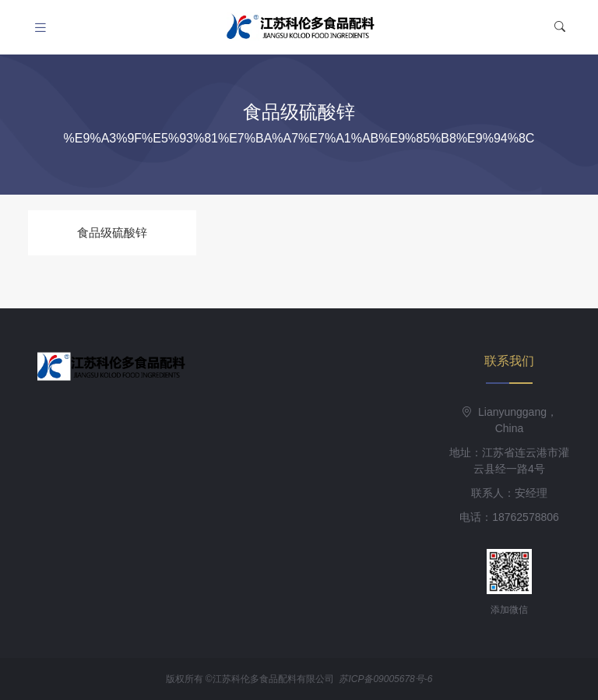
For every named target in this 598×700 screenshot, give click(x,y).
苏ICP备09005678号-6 (385, 679)
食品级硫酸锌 (112, 232)
